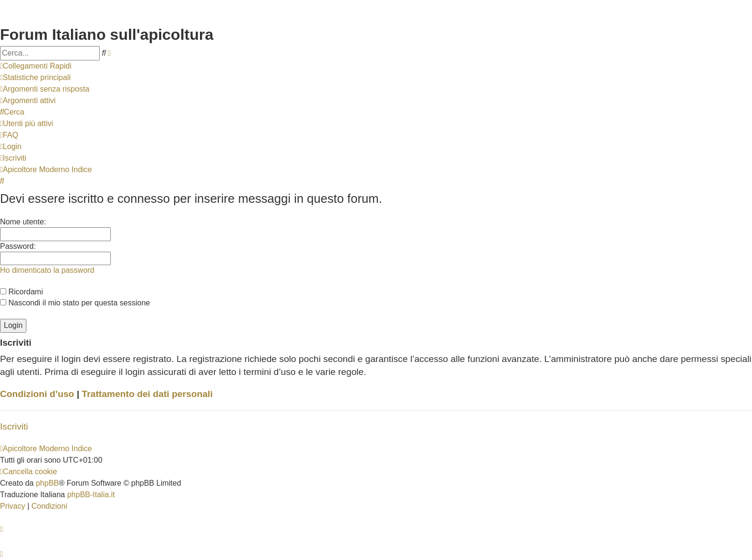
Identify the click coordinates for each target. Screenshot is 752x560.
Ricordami (21, 292)
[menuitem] (35, 78)
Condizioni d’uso (37, 394)
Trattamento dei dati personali (147, 394)
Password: (18, 246)
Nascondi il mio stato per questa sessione (75, 303)
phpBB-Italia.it (91, 495)
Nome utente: (23, 222)
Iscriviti (14, 426)
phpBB (47, 483)
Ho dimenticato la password (47, 270)
